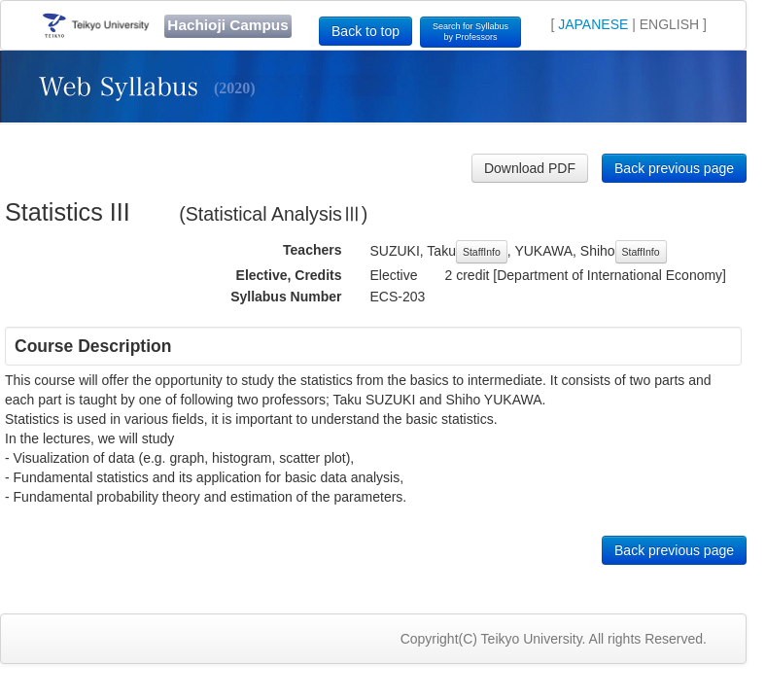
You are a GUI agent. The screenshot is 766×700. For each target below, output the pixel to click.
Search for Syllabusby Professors (470, 32)
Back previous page (674, 168)
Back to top (366, 31)
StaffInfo (482, 252)
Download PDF (530, 168)
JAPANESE (593, 24)
